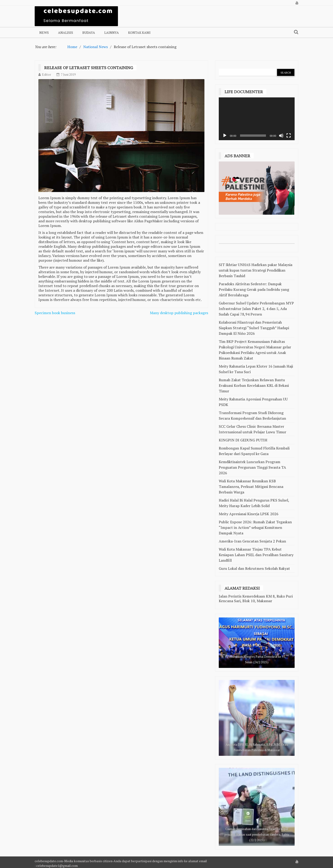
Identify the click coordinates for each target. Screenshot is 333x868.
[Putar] (225, 136)
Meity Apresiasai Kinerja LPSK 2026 (249, 514)
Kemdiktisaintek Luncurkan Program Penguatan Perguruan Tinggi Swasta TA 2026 (252, 467)
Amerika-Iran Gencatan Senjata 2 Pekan (252, 541)
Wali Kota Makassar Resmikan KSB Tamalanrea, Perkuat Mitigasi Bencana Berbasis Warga (251, 487)
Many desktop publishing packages (179, 313)
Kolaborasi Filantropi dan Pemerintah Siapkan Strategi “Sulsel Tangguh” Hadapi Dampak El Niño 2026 (254, 328)
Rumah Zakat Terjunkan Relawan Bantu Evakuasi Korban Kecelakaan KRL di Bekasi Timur (254, 385)
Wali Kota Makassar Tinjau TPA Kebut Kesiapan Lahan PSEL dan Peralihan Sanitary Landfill (256, 555)
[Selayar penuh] (289, 136)
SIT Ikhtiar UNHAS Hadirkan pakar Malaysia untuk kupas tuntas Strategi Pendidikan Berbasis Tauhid (256, 270)
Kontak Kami (139, 33)
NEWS (44, 33)
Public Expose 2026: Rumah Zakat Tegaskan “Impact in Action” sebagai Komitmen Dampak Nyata (255, 527)
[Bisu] (281, 136)
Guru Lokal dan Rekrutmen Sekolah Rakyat (254, 568)
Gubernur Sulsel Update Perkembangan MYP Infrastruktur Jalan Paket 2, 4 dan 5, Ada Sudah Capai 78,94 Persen (256, 309)
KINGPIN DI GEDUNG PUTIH (243, 440)
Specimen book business (55, 313)
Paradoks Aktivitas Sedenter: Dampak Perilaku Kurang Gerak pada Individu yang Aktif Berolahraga (254, 289)
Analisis (66, 33)
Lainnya (112, 33)
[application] (257, 119)
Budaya (89, 33)
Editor (46, 74)
